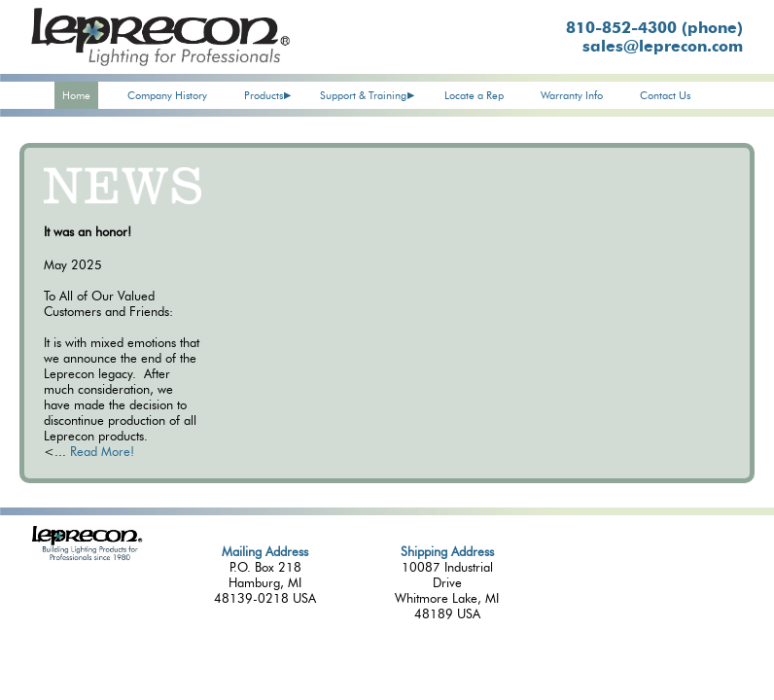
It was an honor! (88, 231)
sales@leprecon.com (663, 46)
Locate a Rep (474, 95)
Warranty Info (572, 95)
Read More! (102, 451)
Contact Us (665, 95)
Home (76, 95)
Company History (167, 95)
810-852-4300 (654, 28)
